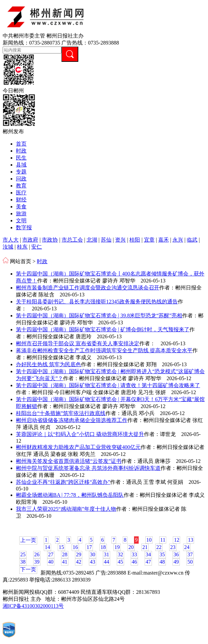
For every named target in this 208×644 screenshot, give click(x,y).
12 (176, 540)
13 (190, 540)
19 (117, 547)
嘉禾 (164, 240)
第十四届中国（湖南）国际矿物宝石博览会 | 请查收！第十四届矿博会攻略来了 (108, 385)
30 (93, 554)
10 (149, 540)
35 (162, 554)
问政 (21, 179)
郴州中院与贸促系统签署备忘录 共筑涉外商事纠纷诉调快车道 (88, 468)
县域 (21, 165)
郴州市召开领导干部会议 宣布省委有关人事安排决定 (78, 343)
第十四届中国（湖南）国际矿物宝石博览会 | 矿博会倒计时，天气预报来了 (103, 329)
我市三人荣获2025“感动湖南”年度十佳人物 (66, 509)
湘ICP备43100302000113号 (33, 606)
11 (163, 540)
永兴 (178, 240)
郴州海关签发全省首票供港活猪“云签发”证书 (69, 461)
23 (173, 547)
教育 (21, 186)
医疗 (21, 193)
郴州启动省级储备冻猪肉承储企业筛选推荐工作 (72, 420)
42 (79, 562)
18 (103, 547)
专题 (21, 172)
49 (176, 562)
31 (106, 554)
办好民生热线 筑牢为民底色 (48, 364)
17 (89, 547)
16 (75, 547)
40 (51, 562)
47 (148, 562)
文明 (21, 220)
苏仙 (106, 240)
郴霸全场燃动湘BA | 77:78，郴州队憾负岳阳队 (70, 495)
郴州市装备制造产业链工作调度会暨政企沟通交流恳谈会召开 (88, 288)
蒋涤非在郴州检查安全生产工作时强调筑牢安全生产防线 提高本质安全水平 (104, 350)
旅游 (21, 214)
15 (61, 547)
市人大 (11, 240)
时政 (21, 151)
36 (176, 554)
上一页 (28, 540)
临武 (192, 240)
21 (145, 547)
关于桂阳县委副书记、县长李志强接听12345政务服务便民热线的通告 (97, 302)
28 (65, 554)
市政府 (30, 240)
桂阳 (135, 240)
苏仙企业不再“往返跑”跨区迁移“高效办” (63, 482)
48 (162, 562)
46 (134, 562)
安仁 (36, 247)
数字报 (24, 227)
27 (51, 554)
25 (23, 554)
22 (159, 547)
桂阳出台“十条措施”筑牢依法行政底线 (61, 413)
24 (187, 547)
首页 (21, 144)
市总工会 (72, 240)
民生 (21, 158)
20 (131, 547)
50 (190, 562)
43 (93, 562)
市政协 (50, 240)
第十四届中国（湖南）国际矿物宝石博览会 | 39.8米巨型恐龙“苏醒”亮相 (99, 316)
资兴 (120, 240)
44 (106, 562)
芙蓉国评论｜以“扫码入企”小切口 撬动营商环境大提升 (80, 434)
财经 (21, 200)
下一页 (28, 569)
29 (79, 554)
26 (37, 554)
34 (148, 554)
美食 (21, 207)
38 (23, 562)
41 (65, 562)
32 (120, 554)
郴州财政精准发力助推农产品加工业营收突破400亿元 (78, 447)
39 (37, 562)
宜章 (149, 240)
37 (190, 554)
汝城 (8, 247)
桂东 (22, 247)
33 (134, 554)
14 (47, 547)
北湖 (92, 240)
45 (120, 562)
